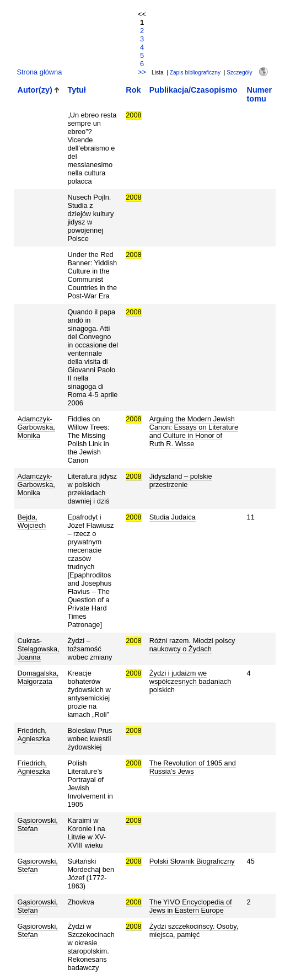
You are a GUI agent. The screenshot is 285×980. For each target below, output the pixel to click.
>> (142, 72)
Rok (133, 90)
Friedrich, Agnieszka (34, 735)
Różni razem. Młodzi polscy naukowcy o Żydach (192, 645)
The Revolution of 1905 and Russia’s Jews (193, 767)
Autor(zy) (35, 90)
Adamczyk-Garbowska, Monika (36, 427)
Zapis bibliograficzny (195, 73)
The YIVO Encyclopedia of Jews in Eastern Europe (191, 906)
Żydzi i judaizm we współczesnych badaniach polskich (190, 681)
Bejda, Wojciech (32, 521)
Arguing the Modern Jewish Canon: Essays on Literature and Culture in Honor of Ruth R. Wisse (194, 431)
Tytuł (76, 90)
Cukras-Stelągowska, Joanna (39, 649)
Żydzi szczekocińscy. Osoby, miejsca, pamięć (194, 930)
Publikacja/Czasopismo (193, 90)
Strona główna (40, 72)
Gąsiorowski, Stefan (38, 824)
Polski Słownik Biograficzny (192, 861)
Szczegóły (239, 73)
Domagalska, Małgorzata (38, 677)
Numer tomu (260, 94)
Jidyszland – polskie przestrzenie (181, 480)
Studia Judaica (173, 517)
